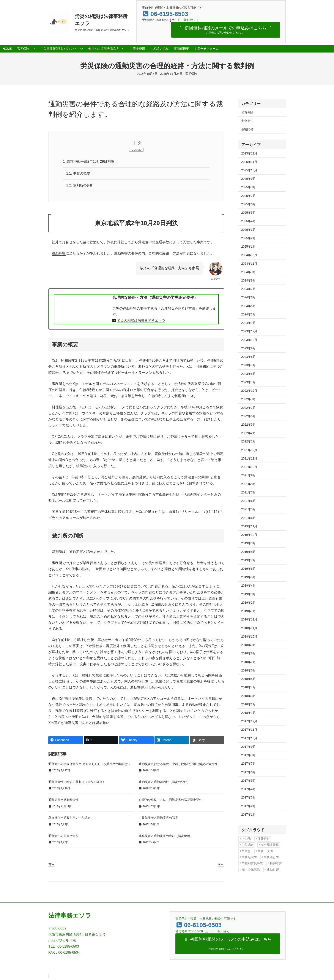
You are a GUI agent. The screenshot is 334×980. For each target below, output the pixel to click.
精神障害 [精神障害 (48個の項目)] (276, 863)
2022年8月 (248, 399)
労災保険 (191, 74)
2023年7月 (248, 365)
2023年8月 (248, 357)
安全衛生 (247, 121)
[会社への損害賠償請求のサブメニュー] (123, 49)
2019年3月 (248, 594)
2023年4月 (248, 382)
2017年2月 (248, 806)
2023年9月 (248, 348)
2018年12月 (249, 619)
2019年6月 (248, 569)
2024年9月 (248, 272)
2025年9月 (248, 179)
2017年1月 (248, 815)
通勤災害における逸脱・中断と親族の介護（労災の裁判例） (180, 764)
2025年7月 (248, 196)
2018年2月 (248, 704)
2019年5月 (248, 577)
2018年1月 (248, 713)
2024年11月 (249, 264)
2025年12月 (249, 153)
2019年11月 (249, 526)
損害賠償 (247, 129)
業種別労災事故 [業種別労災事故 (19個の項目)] (252, 863)
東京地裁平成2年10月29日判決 (88, 161)
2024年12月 (249, 255)
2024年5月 (248, 306)
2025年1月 (248, 247)
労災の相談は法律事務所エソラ (141, 321)
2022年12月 (249, 391)
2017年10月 (249, 738)
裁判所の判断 (80, 185)
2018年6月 (248, 670)
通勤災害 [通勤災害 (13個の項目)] (273, 869)
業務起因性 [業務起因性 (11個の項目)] (249, 857)
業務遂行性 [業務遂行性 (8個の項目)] (271, 857)
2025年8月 (248, 187)
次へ (221, 865)
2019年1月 (248, 611)
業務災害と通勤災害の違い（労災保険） (166, 836)
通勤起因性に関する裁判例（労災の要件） (77, 782)
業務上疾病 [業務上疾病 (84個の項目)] (265, 851)
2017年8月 (248, 755)
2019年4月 (248, 585)
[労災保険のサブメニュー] (34, 49)
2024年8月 (248, 280)
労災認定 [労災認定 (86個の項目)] (248, 845)
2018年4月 (248, 687)
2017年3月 (248, 797)
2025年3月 (248, 230)
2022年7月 (248, 408)
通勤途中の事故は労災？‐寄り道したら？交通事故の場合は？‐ (90, 764)
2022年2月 (248, 433)
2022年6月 (248, 416)
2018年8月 (248, 653)
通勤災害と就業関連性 (63, 800)
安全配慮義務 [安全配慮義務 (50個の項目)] (270, 845)
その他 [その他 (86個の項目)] (246, 839)
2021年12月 (249, 450)
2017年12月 (249, 721)
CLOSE (136, 150)
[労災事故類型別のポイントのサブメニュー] (82, 49)
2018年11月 (249, 628)
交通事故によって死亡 (173, 242)
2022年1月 (248, 441)
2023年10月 (249, 340)
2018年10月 (249, 636)
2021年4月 (248, 518)
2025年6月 (248, 204)
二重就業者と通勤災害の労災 (158, 818)
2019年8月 (248, 552)
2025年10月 (249, 170)
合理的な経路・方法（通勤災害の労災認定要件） (155, 297)
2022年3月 (248, 425)
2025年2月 (248, 238)
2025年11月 (249, 162)
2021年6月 (248, 501)
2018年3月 (248, 696)
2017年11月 (249, 730)
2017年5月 (248, 781)
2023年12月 (249, 331)
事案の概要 (78, 173)
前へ (52, 865)
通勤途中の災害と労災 (63, 836)
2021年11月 (249, 458)
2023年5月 (248, 374)
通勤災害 (59, 253)
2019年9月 (248, 543)
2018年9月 (248, 645)
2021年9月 (248, 475)
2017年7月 (248, 764)
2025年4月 (248, 221)
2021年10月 (249, 467)
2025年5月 (248, 213)
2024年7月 (248, 289)
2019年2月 (248, 603)
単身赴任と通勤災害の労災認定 (69, 818)
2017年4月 (248, 789)
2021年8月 (248, 484)
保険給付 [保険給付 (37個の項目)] (264, 839)
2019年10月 (249, 535)
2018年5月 (248, 679)
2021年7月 (248, 492)
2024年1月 (248, 323)
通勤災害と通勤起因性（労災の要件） (164, 782)
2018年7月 (248, 662)
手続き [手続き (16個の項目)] (246, 851)
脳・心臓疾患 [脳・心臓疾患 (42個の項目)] (251, 869)
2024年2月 (248, 314)
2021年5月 (248, 509)
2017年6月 (248, 772)
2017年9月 (248, 747)
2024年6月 (248, 297)
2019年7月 (248, 560)
